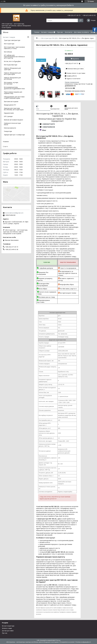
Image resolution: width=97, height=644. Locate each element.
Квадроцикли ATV (10, 105)
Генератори (8, 131)
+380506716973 (48, 124)
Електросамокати (10, 128)
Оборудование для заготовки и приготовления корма (14, 98)
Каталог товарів (47, 32)
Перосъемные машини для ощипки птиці (13, 93)
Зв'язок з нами (7, 628)
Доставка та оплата (81, 32)
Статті (5, 146)
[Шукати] (81, 20)
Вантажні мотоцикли (11, 102)
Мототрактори (9, 44)
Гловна (37, 32)
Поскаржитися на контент (67, 642)
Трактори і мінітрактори (12, 40)
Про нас (60, 32)
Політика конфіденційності (83, 642)
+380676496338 (48, 127)
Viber (44, 130)
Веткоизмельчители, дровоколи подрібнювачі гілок (14, 88)
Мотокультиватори (11, 65)
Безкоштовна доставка (76, 69)
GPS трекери (8, 117)
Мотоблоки (8, 52)
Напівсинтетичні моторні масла (12, 124)
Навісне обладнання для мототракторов (12, 74)
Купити (76, 59)
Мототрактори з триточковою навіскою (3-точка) (14, 48)
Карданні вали (9, 113)
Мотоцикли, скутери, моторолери (11, 83)
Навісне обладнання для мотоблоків (12, 78)
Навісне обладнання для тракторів (12, 69)
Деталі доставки (8, 631)
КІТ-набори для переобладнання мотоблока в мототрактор (14, 57)
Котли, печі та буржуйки (12, 61)
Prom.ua (58, 640)
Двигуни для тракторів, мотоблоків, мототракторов (14, 109)
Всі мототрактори (8, 626)
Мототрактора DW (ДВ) (49, 38)
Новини (6, 141)
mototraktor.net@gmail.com (14, 213)
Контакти (68, 32)
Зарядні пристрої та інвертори (14, 135)
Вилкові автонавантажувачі (13, 120)
